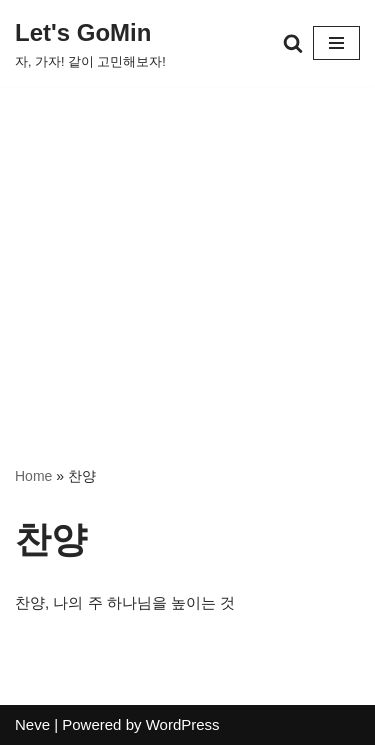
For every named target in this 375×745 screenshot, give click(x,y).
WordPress (183, 724)
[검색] (293, 43)
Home (33, 476)
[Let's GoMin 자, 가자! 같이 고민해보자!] (90, 43)
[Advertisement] (187, 245)
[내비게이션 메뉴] (336, 43)
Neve (32, 724)
